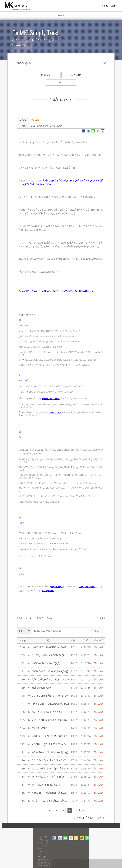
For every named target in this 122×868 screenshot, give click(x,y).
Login (113, 6)
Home (105, 6)
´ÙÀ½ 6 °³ (82, 810)
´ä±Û (31, 618)
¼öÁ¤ (40, 618)
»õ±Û (22, 618)
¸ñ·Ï (101, 618)
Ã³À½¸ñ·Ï (90, 818)
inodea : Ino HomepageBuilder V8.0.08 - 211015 (87, 825)
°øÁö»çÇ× (45, 75)
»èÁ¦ (50, 618)
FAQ (61, 82)
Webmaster (11, 851)
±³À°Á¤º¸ (77, 75)
